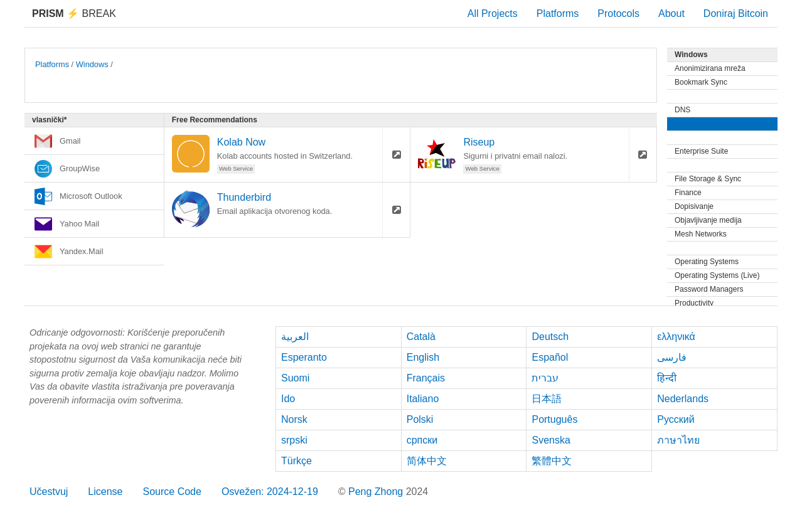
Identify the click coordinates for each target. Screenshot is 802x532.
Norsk (294, 419)
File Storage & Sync (708, 179)
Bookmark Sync (701, 82)
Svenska (551, 440)
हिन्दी (667, 378)
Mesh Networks (701, 234)
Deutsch (550, 337)
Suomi (295, 378)
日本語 (547, 399)
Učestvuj (49, 492)
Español (550, 357)
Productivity (694, 303)
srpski (294, 440)
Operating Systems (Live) (717, 275)
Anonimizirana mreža (710, 68)
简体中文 (427, 461)
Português (554, 419)
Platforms (558, 13)
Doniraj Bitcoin (736, 13)
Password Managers (709, 289)
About (671, 13)
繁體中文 (552, 461)
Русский (676, 419)
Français (426, 378)
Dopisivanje (694, 206)
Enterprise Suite (701, 151)
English (423, 357)
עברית (545, 378)
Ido (288, 399)
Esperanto (304, 357)
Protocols (618, 13)
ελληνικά (676, 337)
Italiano (423, 399)
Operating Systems (707, 262)
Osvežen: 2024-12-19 (270, 492)
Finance (688, 193)
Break (74, 13)
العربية (295, 337)
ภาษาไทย (678, 440)
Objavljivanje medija (708, 220)
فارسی (672, 357)
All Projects (493, 13)
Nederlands (683, 399)
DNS (682, 110)
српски (422, 440)
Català (421, 337)
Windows (92, 64)
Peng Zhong (377, 492)
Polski (420, 419)
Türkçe (297, 461)
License (105, 492)
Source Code (172, 492)
